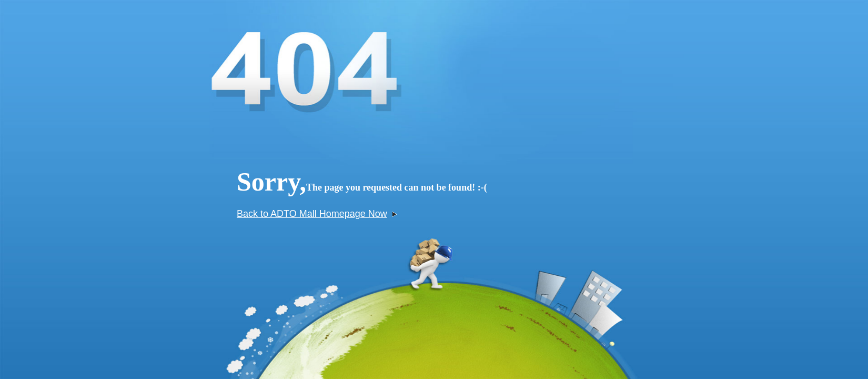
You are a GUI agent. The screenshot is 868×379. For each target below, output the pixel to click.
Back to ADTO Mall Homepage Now (317, 214)
